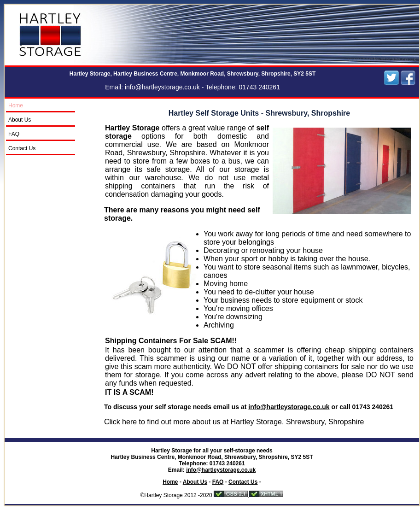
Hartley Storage (256, 422)
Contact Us (22, 148)
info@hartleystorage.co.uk (162, 87)
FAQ (14, 134)
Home (16, 106)
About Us (20, 120)
